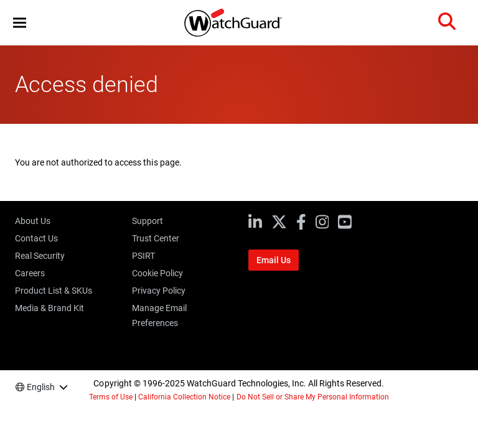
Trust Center (156, 238)
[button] (20, 23)
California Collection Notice (184, 397)
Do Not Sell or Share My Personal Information (313, 397)
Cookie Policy (157, 273)
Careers (30, 273)
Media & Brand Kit (49, 308)
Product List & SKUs (54, 291)
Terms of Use (111, 397)
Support (148, 221)
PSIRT (143, 256)
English (41, 387)
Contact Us (36, 238)
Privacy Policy (159, 291)
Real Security (40, 256)
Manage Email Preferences (159, 315)
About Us (33, 221)
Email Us (274, 260)
